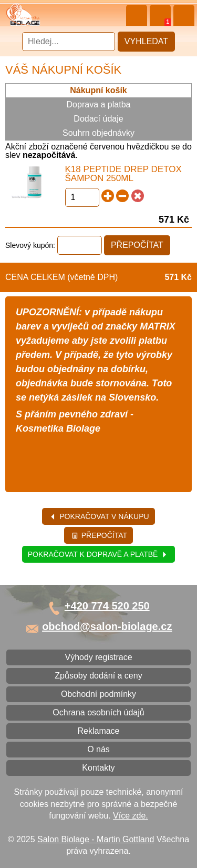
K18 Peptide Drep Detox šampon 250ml (123, 174)
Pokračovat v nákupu (99, 516)
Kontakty (98, 768)
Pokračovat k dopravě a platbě (98, 554)
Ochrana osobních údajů (98, 712)
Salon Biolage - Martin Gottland (96, 839)
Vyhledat (146, 41)
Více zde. (131, 816)
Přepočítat (99, 535)
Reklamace (98, 731)
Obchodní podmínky (98, 694)
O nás (98, 749)
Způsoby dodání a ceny (98, 676)
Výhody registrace (98, 657)
